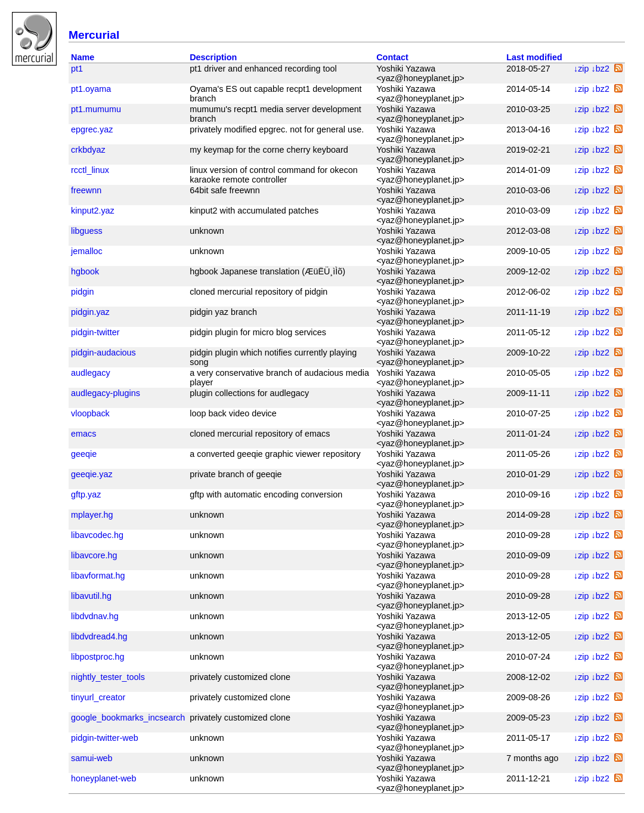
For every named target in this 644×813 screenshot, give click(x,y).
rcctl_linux (90, 170)
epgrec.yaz (92, 129)
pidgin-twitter (95, 332)
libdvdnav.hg (95, 616)
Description (213, 57)
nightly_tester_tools (108, 677)
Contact (392, 57)
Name (83, 57)
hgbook (85, 271)
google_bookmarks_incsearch (128, 718)
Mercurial (94, 35)
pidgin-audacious (103, 353)
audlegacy (91, 373)
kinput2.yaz (93, 211)
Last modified (534, 57)
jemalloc (87, 251)
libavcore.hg (94, 555)
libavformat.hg (98, 576)
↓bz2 (599, 69)
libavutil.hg (91, 596)
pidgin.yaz (90, 312)
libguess (87, 231)
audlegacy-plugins (106, 393)
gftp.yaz (86, 494)
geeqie (84, 454)
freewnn (86, 190)
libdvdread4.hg (99, 636)
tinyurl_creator (98, 697)
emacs (83, 434)
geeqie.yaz (92, 474)
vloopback (90, 413)
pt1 (77, 69)
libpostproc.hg (98, 657)
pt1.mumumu (96, 109)
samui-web (92, 758)
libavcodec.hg (97, 535)
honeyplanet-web (104, 778)
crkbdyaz (88, 150)
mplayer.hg (92, 515)
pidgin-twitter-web (105, 738)
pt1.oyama (91, 89)
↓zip (580, 69)
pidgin (82, 292)
